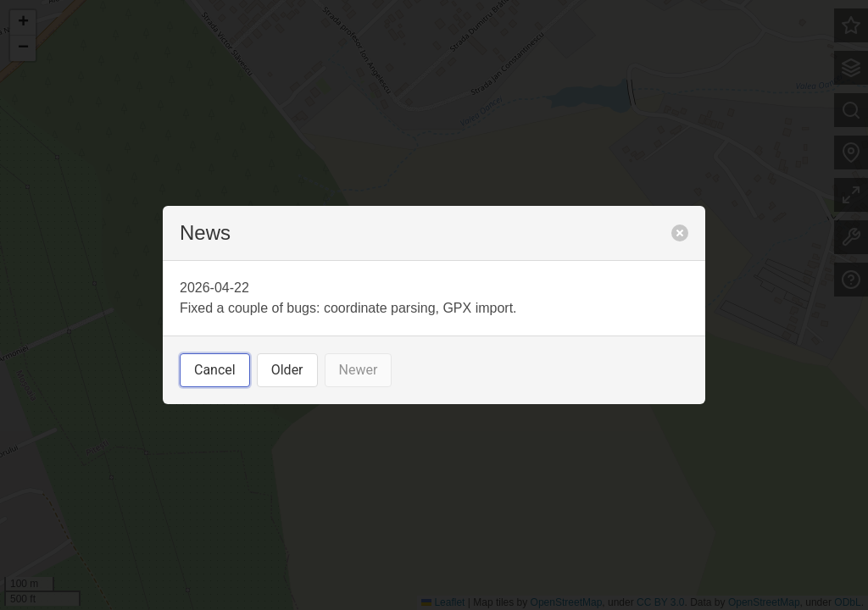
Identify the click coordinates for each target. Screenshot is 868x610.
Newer (359, 370)
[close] (680, 233)
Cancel (215, 370)
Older (287, 370)
